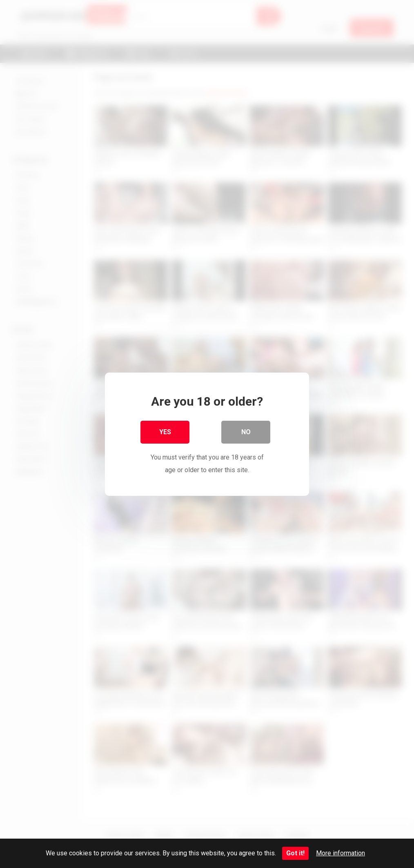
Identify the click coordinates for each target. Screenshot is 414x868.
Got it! (295, 853)
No (246, 432)
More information (341, 853)
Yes (165, 432)
